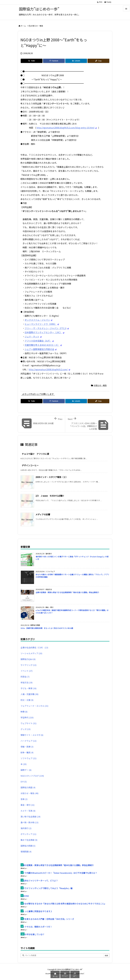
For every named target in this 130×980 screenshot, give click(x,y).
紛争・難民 (27, 752)
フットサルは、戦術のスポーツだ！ (36, 927)
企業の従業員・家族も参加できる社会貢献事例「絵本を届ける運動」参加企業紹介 (67, 592)
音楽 (24, 799)
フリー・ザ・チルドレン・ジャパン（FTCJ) (46, 328)
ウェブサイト (28, 723)
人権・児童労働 (29, 694)
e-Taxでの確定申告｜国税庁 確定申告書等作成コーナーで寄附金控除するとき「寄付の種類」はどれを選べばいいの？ (72, 611)
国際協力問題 (28, 846)
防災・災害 (27, 700)
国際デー (26, 770)
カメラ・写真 (28, 811)
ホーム (23, 26)
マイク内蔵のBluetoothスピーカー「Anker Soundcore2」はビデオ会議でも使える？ (59, 873)
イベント (27, 671)
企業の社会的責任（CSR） (34, 647)
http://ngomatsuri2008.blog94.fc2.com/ (48, 369)
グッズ (26, 729)
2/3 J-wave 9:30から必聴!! (50, 496)
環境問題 (26, 852)
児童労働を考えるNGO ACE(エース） (42, 345)
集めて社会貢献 (29, 840)
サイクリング (28, 665)
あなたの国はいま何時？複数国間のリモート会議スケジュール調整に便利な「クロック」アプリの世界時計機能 (72, 576)
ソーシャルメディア (31, 653)
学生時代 (27, 717)
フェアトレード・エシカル (34, 706)
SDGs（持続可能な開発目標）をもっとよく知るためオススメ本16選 (47, 628)
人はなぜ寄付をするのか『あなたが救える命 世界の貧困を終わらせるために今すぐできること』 (63, 904)
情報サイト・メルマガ (32, 735)
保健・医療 (27, 747)
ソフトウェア (28, 758)
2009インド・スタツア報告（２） (52, 477)
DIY (24, 782)
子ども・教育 (28, 688)
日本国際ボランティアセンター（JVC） (43, 332)
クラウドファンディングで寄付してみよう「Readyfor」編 (46, 888)
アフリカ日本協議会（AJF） (38, 341)
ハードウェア (28, 741)
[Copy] (98, 61)
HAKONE (25, 896)
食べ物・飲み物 (29, 822)
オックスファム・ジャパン (37, 320)
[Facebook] (54, 61)
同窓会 (25, 677)
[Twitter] (32, 61)
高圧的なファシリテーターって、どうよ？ (39, 881)
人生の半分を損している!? (32, 934)
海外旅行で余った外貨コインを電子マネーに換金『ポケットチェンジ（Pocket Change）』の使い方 (72, 558)
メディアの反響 (43, 514)
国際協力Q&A (28, 659)
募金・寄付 (27, 805)
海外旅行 (26, 828)
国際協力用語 (28, 787)
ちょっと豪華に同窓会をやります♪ (36, 911)
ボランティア (28, 834)
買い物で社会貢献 (30, 817)
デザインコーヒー (30, 465)
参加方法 (27, 682)
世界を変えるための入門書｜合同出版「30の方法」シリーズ (47, 919)
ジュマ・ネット (32, 337)
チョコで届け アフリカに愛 (35, 454)
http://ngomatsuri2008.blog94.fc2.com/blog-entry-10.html (65, 128)
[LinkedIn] (76, 61)
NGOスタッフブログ (32, 776)
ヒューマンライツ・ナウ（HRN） (41, 324)
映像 (24, 712)
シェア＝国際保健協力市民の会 (39, 349)
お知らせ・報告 (37, 26)
